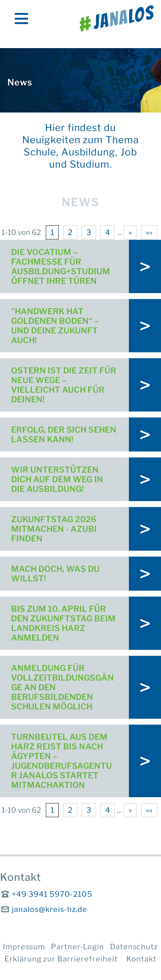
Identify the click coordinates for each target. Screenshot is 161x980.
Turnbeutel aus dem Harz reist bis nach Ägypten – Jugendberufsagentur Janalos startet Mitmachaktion (61, 761)
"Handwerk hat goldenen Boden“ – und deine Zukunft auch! (55, 326)
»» (149, 232)
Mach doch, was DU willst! (55, 574)
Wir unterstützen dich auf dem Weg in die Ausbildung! (57, 479)
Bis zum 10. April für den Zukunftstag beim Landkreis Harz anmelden (63, 623)
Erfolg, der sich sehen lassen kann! (64, 434)
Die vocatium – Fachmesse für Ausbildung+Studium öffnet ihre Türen (61, 266)
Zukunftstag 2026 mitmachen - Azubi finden (54, 529)
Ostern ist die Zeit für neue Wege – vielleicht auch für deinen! (64, 385)
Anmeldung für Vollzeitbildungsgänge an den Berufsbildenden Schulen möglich (62, 687)
